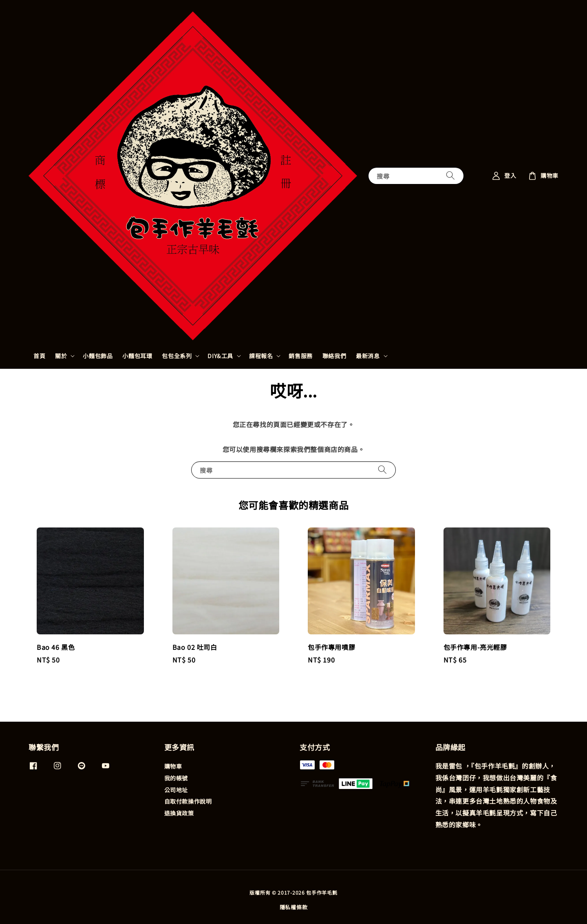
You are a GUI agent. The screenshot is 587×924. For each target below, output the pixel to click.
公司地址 (176, 790)
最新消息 (368, 356)
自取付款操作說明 (188, 801)
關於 (61, 356)
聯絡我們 (334, 356)
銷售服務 (300, 356)
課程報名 (261, 356)
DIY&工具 (220, 356)
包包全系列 (177, 356)
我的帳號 (176, 778)
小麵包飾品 (98, 356)
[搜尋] (450, 176)
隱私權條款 (294, 907)
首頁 (39, 356)
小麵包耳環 (137, 356)
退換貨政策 (179, 813)
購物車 (173, 766)
